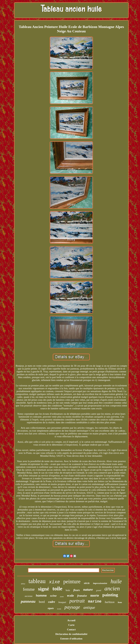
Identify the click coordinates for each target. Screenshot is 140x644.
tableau (37, 581)
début (23, 584)
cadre (52, 602)
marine (95, 602)
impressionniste (100, 583)
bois (68, 590)
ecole (71, 596)
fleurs (77, 590)
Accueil (71, 620)
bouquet (62, 602)
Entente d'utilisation (71, 639)
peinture (72, 582)
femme (29, 589)
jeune (62, 597)
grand (99, 590)
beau (120, 602)
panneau (28, 601)
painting (110, 595)
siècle (87, 583)
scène (53, 596)
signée (51, 608)
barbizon (110, 602)
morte (95, 595)
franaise (82, 596)
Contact (71, 629)
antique (89, 607)
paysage (72, 607)
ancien (112, 588)
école (59, 609)
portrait (77, 601)
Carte (71, 625)
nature (88, 590)
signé (44, 589)
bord (42, 602)
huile (116, 581)
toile (57, 589)
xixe (55, 582)
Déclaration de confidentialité (71, 634)
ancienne (29, 596)
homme (41, 596)
